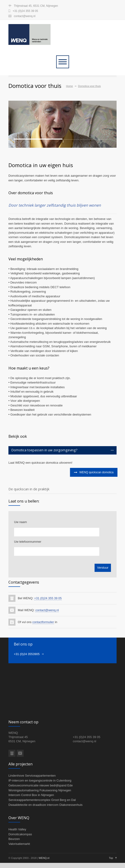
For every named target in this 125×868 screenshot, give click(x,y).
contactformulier (43, 647)
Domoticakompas (20, 859)
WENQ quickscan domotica (93, 497)
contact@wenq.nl (25, 16)
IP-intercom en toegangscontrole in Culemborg (40, 805)
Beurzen (14, 864)
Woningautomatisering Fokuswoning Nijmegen (40, 815)
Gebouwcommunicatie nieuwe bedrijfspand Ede (41, 810)
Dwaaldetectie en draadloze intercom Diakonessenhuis (46, 830)
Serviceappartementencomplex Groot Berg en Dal (42, 825)
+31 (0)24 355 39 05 (48, 623)
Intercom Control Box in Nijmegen (31, 820)
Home (69, 86)
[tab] (62, 475)
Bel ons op (23, 669)
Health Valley (17, 854)
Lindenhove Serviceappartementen (32, 801)
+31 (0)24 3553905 (27, 679)
